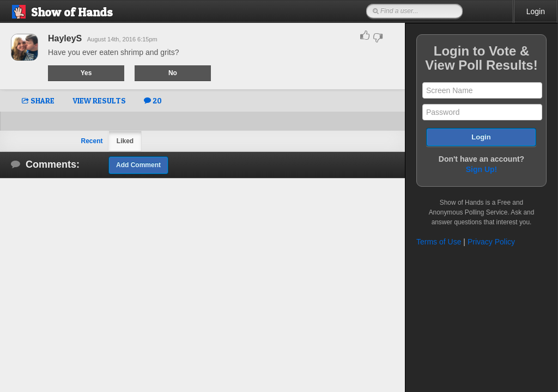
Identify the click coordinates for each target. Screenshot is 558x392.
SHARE (38, 100)
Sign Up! (482, 169)
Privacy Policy (491, 242)
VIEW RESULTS (99, 100)
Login (536, 11)
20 (153, 100)
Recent (92, 141)
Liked (125, 141)
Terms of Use (439, 242)
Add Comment (138, 165)
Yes (86, 73)
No (173, 73)
